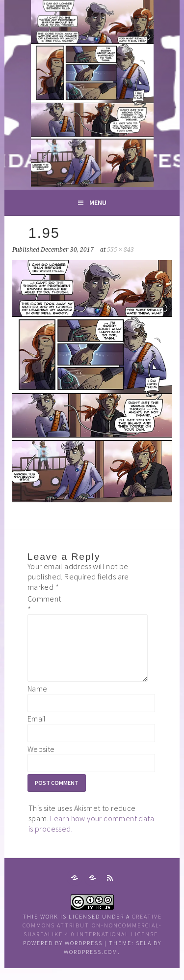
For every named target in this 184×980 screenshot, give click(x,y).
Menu (98, 202)
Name (38, 700)
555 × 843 (120, 250)
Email (37, 730)
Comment (43, 604)
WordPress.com (91, 964)
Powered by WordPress (63, 955)
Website (41, 761)
